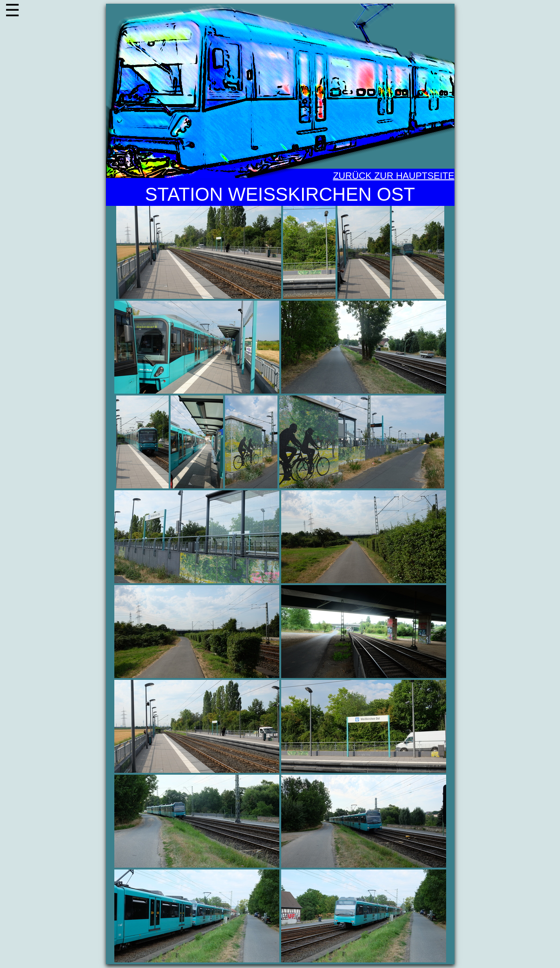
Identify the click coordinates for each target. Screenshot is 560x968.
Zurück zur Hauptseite (393, 176)
